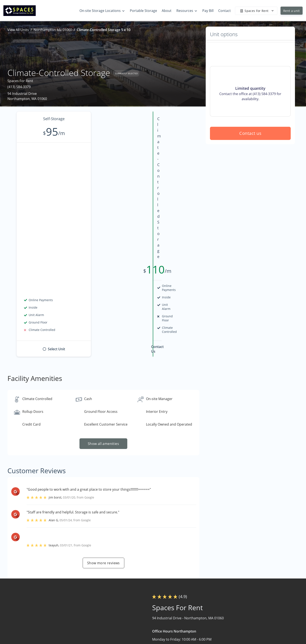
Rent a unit (292, 11)
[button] (29, 619)
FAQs (240, 604)
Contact (192, 629)
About (190, 621)
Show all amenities (103, 292)
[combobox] (60, 605)
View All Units (18, 30)
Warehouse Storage (201, 612)
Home (190, 596)
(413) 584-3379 (19, 87)
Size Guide (244, 621)
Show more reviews (103, 411)
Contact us (250, 164)
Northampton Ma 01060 (53, 30)
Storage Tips (246, 612)
